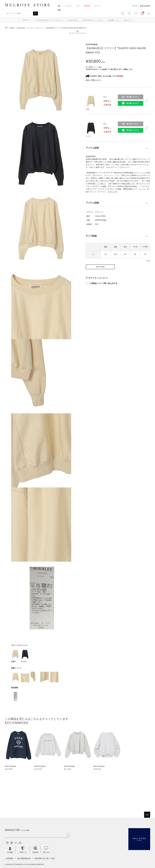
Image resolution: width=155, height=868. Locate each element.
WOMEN (68, 6)
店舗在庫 (107, 105)
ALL (59, 6)
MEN (78, 6)
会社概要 (10, 850)
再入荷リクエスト (133, 97)
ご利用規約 (9, 858)
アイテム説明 (92, 148)
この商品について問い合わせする (103, 283)
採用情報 (35, 850)
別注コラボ (128, 20)
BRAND (98, 6)
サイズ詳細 (91, 236)
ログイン (136, 6)
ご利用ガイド (23, 850)
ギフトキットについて (98, 278)
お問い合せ (46, 850)
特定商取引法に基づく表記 (45, 858)
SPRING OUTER (73, 20)
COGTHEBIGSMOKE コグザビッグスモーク (49, 20)
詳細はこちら (128, 69)
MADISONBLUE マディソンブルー (93, 20)
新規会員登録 (145, 6)
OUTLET (87, 6)
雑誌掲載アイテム (114, 20)
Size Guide (100, 267)
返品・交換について (93, 80)
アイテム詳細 (92, 203)
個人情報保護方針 (24, 858)
